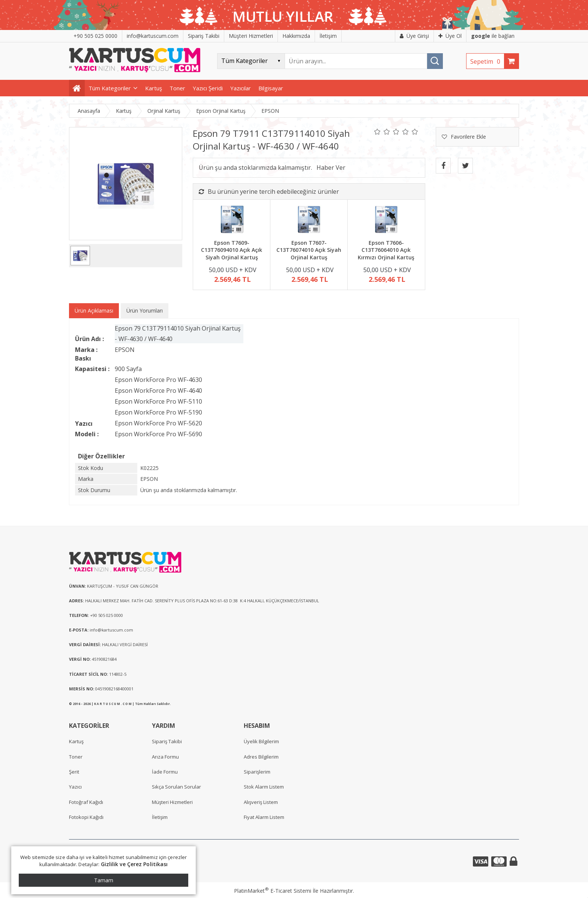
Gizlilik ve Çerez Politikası (134, 864)
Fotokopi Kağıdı (86, 817)
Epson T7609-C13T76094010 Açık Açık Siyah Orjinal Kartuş (232, 250)
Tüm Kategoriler (110, 88)
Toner (76, 757)
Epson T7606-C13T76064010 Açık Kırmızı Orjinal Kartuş (386, 250)
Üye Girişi (414, 36)
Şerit (74, 772)
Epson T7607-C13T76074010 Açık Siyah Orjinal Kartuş (309, 250)
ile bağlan (493, 36)
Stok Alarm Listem (264, 787)
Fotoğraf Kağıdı (86, 802)
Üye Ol (450, 36)
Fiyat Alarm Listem (264, 817)
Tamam (104, 880)
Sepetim (487, 61)
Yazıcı (75, 787)
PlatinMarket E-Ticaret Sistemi (273, 891)
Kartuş (76, 741)
